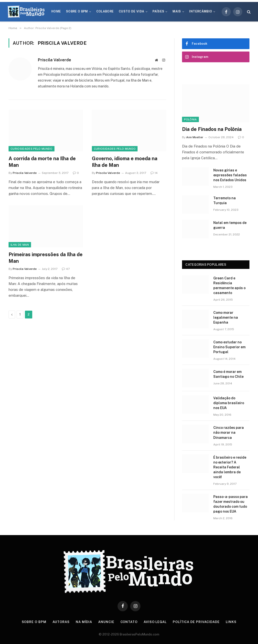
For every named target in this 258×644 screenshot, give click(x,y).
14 (154, 173)
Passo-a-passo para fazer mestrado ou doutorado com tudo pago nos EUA (231, 504)
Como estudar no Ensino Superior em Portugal (229, 347)
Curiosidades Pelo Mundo (32, 149)
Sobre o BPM (77, 11)
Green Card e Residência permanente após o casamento (229, 285)
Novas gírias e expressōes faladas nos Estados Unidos (230, 175)
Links (231, 622)
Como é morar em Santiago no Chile (228, 374)
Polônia (190, 119)
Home (56, 11)
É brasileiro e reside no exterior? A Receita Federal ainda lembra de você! (230, 467)
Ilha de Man (20, 245)
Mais (177, 11)
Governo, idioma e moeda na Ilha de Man (125, 162)
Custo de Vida (132, 11)
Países (158, 11)
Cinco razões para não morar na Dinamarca (229, 433)
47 (66, 269)
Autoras (61, 622)
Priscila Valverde (54, 60)
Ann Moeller (195, 137)
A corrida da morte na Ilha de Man (42, 162)
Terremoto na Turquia (225, 201)
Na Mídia (84, 622)
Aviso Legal (155, 622)
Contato (129, 622)
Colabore (105, 11)
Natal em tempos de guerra (230, 225)
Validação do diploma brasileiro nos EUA (229, 403)
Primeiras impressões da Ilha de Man (46, 258)
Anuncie (106, 622)
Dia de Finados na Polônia (212, 129)
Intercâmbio (201, 11)
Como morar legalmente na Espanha (226, 317)
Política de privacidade (196, 622)
